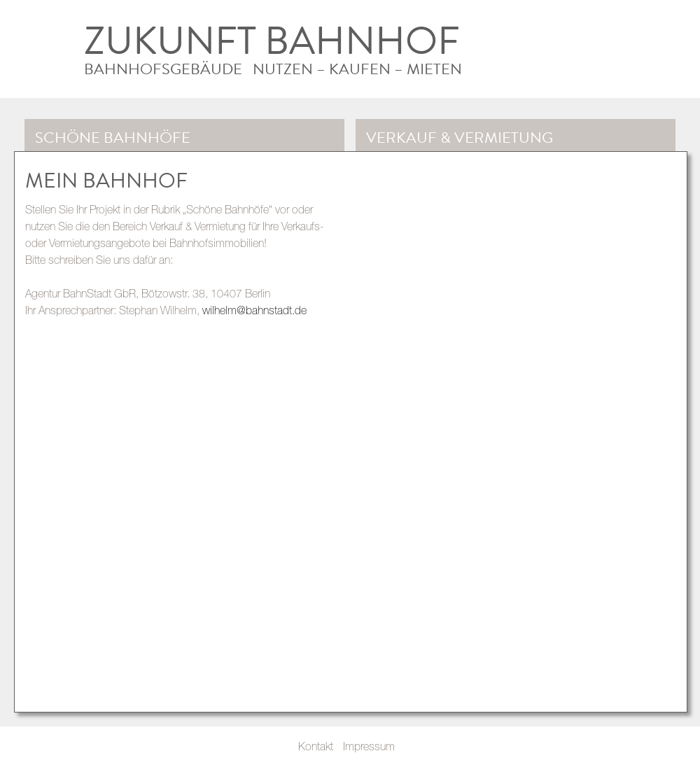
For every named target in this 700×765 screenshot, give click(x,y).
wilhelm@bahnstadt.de (254, 310)
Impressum (369, 746)
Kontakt (316, 746)
